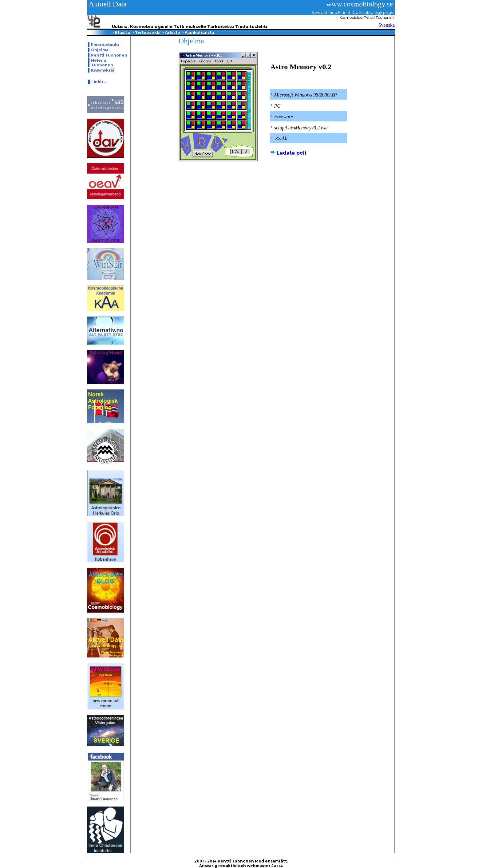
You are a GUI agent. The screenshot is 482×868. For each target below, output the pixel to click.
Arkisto (172, 32)
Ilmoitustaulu (105, 45)
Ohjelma (100, 50)
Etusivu (122, 32)
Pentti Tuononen (109, 55)
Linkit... (99, 82)
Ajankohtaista (199, 32)
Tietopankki (147, 32)
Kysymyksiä (103, 70)
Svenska (387, 25)
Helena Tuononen (102, 63)
